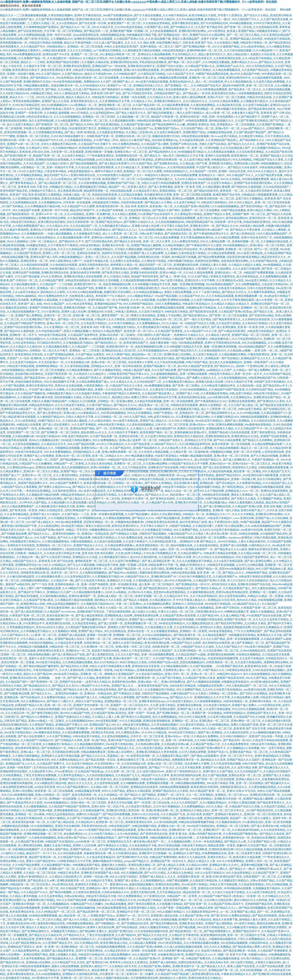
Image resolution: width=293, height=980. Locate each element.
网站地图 (285, 10)
